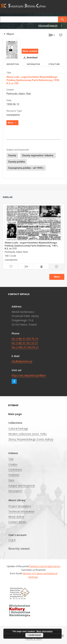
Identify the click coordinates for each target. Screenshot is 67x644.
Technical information (21, 511)
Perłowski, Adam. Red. (19, 94)
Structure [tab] (54, 64)
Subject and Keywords (22, 486)
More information (44, 631)
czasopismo (13, 115)
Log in (12, 540)
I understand (34, 635)
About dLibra (16, 517)
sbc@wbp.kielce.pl (22, 361)
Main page (15, 414)
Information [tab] (33, 64)
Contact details (17, 522)
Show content (30, 51)
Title (11, 459)
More (57, 277)
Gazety (12, 155)
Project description (20, 506)
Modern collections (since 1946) (28, 434)
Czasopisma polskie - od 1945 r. (26, 168)
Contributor (15, 469)
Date (11, 480)
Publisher (14, 475)
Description (15, 491)
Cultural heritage (18, 428)
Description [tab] (13, 64)
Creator (13, 464)
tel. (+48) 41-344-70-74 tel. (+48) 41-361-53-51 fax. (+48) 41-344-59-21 (25, 343)
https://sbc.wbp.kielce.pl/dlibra (29, 375)
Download (30, 58)
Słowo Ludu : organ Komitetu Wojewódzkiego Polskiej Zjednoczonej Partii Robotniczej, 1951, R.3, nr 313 (31, 245)
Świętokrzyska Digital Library (45, 566)
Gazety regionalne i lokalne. (38, 155)
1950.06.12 (13, 104)
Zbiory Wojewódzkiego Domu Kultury (31, 439)
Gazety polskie (17, 162)
